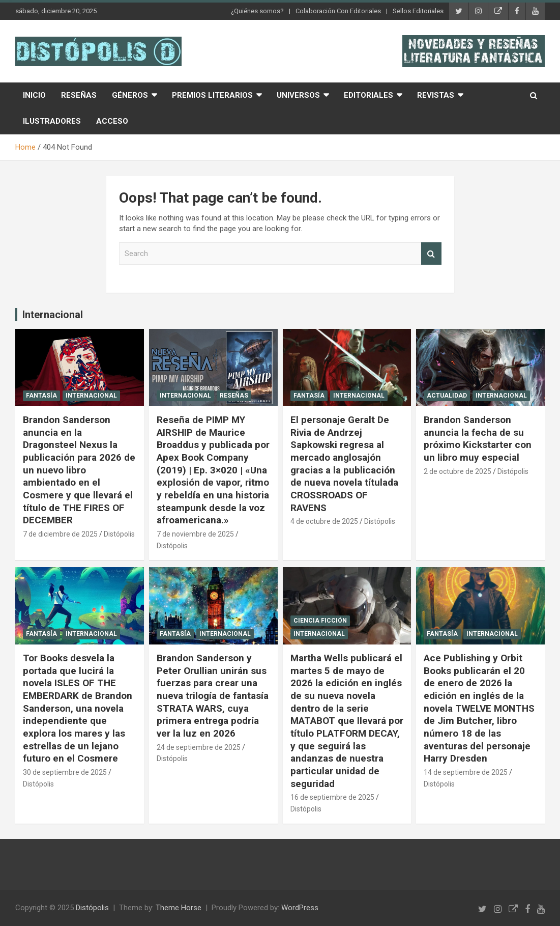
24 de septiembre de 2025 (199, 747)
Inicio (34, 95)
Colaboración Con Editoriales (338, 11)
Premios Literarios (212, 95)
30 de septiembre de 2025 (65, 772)
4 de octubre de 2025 (324, 521)
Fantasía (41, 396)
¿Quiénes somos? (257, 11)
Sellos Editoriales (418, 11)
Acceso (112, 121)
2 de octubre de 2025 (458, 471)
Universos (298, 95)
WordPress (300, 908)
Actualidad (447, 396)
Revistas (436, 95)
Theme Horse (179, 908)
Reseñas (79, 95)
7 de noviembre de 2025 (195, 534)
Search (431, 254)
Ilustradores (52, 121)
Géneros (130, 95)
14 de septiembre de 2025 (466, 772)
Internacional (53, 315)
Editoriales (369, 95)
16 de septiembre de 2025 (332, 797)
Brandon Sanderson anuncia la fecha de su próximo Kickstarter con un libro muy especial (478, 439)
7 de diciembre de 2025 (60, 534)
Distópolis (119, 534)
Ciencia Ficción (320, 621)
